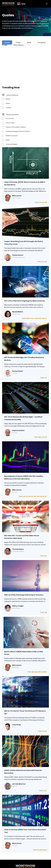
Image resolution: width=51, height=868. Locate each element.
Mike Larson (17, 196)
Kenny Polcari (17, 371)
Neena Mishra (18, 312)
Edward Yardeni (18, 430)
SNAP (44, 672)
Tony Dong (16, 725)
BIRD (46, 202)
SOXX (38, 497)
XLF (43, 497)
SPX (43, 262)
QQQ (43, 202)
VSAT (43, 319)
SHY (32, 497)
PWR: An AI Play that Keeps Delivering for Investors (24, 595)
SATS (40, 319)
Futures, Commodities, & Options (16, 127)
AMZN (28, 319)
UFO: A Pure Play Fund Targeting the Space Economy (24, 301)
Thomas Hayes (18, 549)
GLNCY (45, 791)
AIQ (40, 202)
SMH (35, 497)
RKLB (37, 319)
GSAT (39, 672)
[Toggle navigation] (47, 4)
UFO (46, 319)
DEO (46, 556)
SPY (46, 497)
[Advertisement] (25, 64)
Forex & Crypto (10, 123)
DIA (38, 850)
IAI (41, 672)
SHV (30, 497)
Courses (8, 108)
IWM (41, 850)
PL (35, 319)
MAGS (40, 437)
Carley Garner (18, 255)
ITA (43, 731)
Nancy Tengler (18, 606)
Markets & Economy (12, 136)
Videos (8, 103)
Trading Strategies (12, 144)
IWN (24, 497)
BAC (36, 672)
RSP (43, 850)
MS (46, 672)
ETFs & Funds (10, 118)
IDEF (46, 731)
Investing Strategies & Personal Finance (18, 131)
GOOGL (32, 319)
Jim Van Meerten (19, 784)
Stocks (8, 140)
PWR (46, 613)
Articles (8, 99)
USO (41, 497)
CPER (46, 262)
